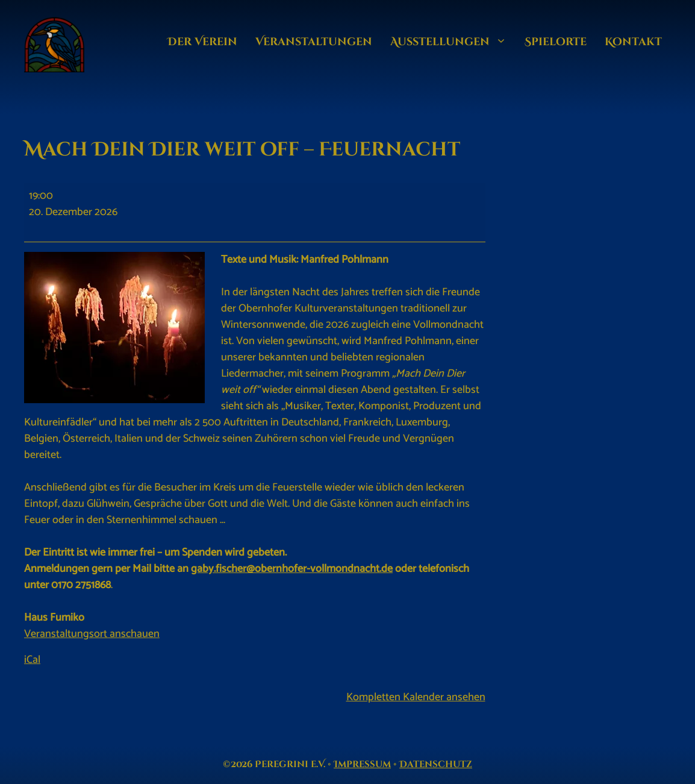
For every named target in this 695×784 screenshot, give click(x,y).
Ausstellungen (453, 42)
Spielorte (556, 42)
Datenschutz (436, 764)
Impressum (362, 764)
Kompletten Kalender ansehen (416, 697)
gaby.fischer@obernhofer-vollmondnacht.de (292, 569)
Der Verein (202, 42)
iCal (32, 660)
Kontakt (633, 42)
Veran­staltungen (314, 42)
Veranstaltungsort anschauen (92, 634)
